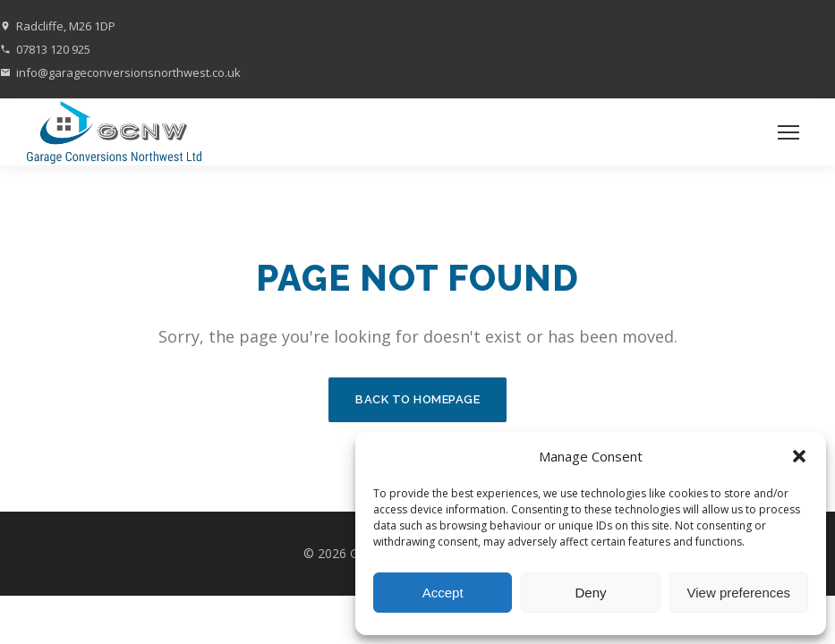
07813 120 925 (53, 49)
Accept (443, 593)
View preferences (739, 593)
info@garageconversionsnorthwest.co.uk (128, 72)
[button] (799, 456)
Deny (590, 593)
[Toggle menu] (788, 132)
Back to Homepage (417, 399)
